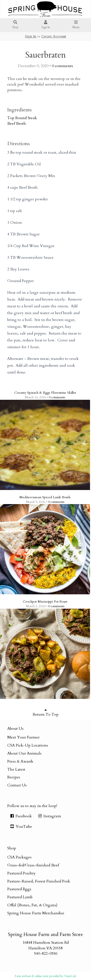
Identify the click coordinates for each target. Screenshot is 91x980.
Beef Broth (17, 124)
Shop (15, 25)
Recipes (14, 777)
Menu (76, 25)
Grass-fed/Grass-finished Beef (33, 865)
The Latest (16, 769)
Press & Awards (20, 761)
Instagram (49, 816)
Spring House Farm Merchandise (36, 913)
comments (62, 66)
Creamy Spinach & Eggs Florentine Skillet (45, 393)
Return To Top (46, 713)
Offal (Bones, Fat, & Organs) (32, 905)
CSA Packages (19, 857)
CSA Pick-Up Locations (28, 745)
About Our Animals (24, 753)
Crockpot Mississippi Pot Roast (45, 601)
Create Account (54, 36)
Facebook (21, 816)
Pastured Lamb (20, 897)
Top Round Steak (22, 118)
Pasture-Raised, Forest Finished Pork (39, 881)
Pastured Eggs (19, 889)
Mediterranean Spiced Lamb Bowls (45, 497)
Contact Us (17, 785)
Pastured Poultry (21, 873)
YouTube (21, 827)
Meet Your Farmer (23, 737)
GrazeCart (70, 976)
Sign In (46, 25)
